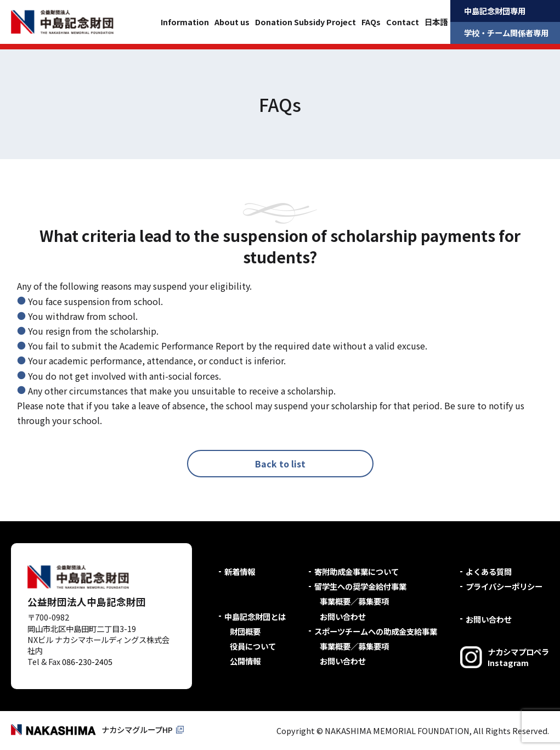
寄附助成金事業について (357, 571)
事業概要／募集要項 (354, 601)
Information (185, 22)
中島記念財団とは (255, 616)
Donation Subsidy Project (306, 22)
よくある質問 (489, 571)
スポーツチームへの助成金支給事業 (376, 631)
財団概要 (245, 631)
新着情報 (240, 571)
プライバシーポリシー (504, 586)
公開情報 (245, 661)
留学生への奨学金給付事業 (360, 586)
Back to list (280, 464)
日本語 (436, 22)
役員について (253, 646)
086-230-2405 (87, 661)
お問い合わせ (343, 616)
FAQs (371, 22)
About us (232, 22)
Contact (403, 22)
